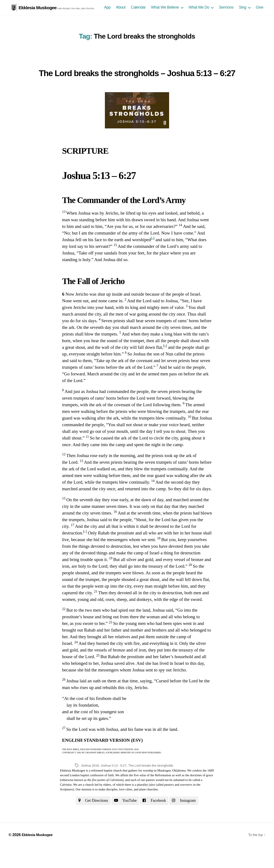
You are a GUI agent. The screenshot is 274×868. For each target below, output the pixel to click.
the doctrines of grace (199, 795)
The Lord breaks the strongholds (155, 786)
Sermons (226, 15)
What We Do (199, 15)
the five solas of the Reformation (150, 795)
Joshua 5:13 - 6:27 (115, 786)
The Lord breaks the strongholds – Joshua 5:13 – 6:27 (137, 84)
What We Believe (165, 15)
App (107, 15)
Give (260, 15)
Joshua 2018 (90, 786)
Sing (243, 15)
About (121, 15)
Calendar (138, 15)
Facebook (156, 821)
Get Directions (89, 821)
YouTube (124, 821)
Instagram (189, 821)
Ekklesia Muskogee (37, 7)
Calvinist (66, 805)
